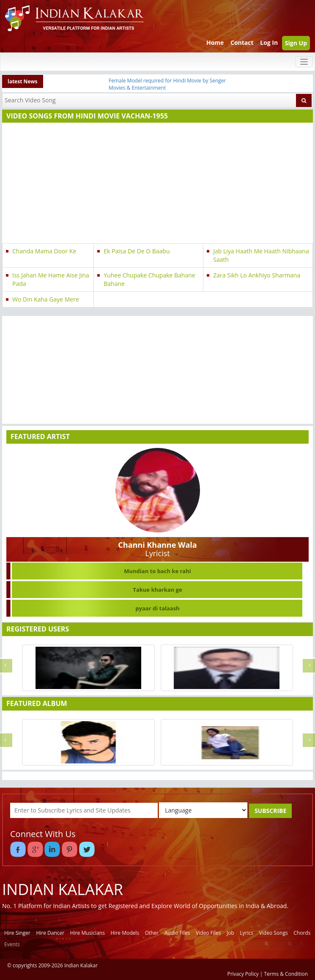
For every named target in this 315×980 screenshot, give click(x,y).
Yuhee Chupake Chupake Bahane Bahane (149, 279)
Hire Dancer (50, 933)
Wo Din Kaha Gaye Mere (46, 299)
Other (152, 933)
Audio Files (177, 933)
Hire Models (125, 933)
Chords (302, 933)
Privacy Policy (243, 974)
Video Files (208, 933)
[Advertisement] (156, 184)
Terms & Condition (286, 974)
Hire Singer (17, 933)
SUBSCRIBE (270, 811)
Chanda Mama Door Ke (44, 251)
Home (215, 43)
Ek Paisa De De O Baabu (137, 251)
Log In (269, 43)
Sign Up (296, 43)
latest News (23, 81)
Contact (242, 43)
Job (230, 933)
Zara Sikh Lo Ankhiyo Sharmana (257, 275)
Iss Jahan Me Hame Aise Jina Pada (51, 279)
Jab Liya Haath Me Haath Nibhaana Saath (261, 255)
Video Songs (274, 933)
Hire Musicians (88, 933)
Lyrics (247, 933)
